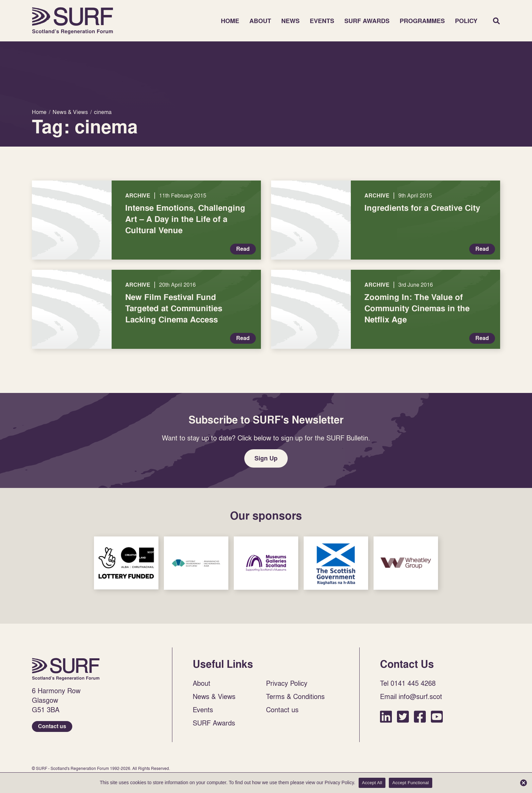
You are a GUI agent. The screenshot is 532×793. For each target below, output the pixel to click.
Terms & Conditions (295, 696)
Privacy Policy (287, 683)
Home (73, 21)
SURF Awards (367, 21)
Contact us (52, 726)
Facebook (420, 716)
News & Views (214, 696)
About (260, 21)
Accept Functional (411, 783)
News (290, 21)
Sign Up (266, 458)
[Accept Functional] (524, 783)
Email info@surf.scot (411, 696)
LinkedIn (386, 716)
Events (322, 21)
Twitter (403, 716)
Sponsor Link (126, 563)
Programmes (422, 21)
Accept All (372, 783)
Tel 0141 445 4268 (408, 683)
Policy (466, 21)
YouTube (437, 716)
